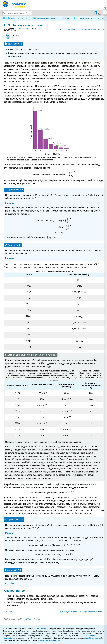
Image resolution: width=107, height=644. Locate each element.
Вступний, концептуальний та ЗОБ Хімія (51, 18)
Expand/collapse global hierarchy (5, 18)
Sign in (100, 14)
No (39, 619)
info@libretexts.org (93, 638)
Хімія (25, 18)
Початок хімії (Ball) (83, 18)
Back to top (8, 612)
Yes (30, 619)
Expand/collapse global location (103, 18)
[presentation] (40, 102)
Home (12, 18)
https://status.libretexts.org (50, 640)
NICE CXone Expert (42, 629)
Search (5, 13)
